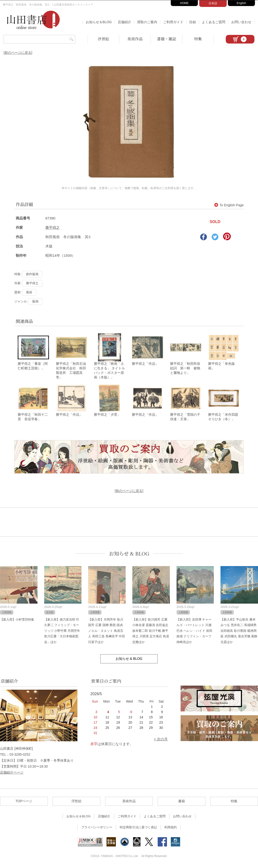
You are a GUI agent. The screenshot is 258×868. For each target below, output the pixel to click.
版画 (35, 301)
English (241, 3)
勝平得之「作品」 (145, 364)
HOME (184, 3)
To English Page (229, 205)
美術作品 (135, 39)
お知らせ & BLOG (129, 554)
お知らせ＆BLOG (99, 22)
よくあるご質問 (214, 22)
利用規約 (171, 828)
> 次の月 (161, 740)
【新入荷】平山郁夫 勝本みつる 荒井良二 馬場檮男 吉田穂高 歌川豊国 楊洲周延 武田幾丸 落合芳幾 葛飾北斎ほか (239, 631)
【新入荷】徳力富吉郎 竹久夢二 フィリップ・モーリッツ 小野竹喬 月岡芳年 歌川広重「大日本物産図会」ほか (62, 631)
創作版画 (32, 274)
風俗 (29, 292)
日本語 (213, 3)
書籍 (182, 802)
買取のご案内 (147, 22)
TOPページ (24, 802)
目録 (193, 22)
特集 (198, 39)
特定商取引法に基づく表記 (138, 828)
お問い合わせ (241, 22)
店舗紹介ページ (12, 773)
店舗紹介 (124, 22)
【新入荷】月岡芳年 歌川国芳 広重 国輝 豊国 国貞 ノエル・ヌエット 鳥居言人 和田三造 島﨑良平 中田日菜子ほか (107, 631)
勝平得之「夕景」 (107, 415)
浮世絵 (103, 39)
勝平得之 (53, 227)
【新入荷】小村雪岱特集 (17, 620)
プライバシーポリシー (97, 828)
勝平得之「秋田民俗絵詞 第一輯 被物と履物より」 (185, 369)
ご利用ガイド (173, 22)
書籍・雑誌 (167, 39)
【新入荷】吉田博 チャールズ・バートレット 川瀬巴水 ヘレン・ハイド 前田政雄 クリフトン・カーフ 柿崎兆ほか (194, 631)
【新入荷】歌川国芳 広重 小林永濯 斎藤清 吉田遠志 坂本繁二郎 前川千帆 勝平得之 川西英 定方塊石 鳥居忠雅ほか (151, 631)
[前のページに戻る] (18, 53)
